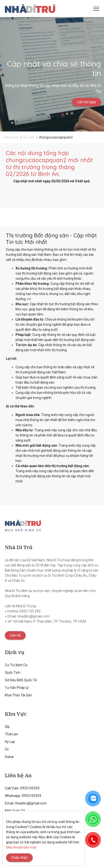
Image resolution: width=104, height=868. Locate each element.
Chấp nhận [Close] (19, 858)
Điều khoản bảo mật (21, 847)
